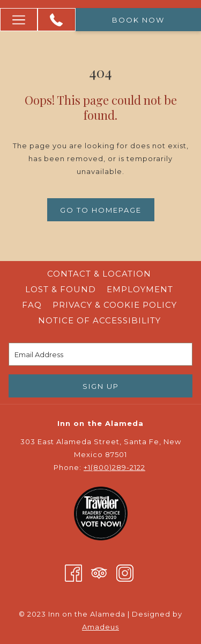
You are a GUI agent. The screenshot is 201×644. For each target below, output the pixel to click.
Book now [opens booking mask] (138, 20)
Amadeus (100, 627)
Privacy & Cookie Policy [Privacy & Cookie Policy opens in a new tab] (116, 305)
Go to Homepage (101, 210)
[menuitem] (99, 274)
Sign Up (101, 386)
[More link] (19, 20)
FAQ (32, 305)
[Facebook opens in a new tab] (73, 572)
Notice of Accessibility (99, 320)
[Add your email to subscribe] (100, 354)
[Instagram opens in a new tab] (125, 572)
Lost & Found (61, 289)
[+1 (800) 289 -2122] (56, 20)
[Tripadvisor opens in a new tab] (99, 572)
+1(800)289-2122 (114, 467)
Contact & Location (99, 274)
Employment (140, 289)
